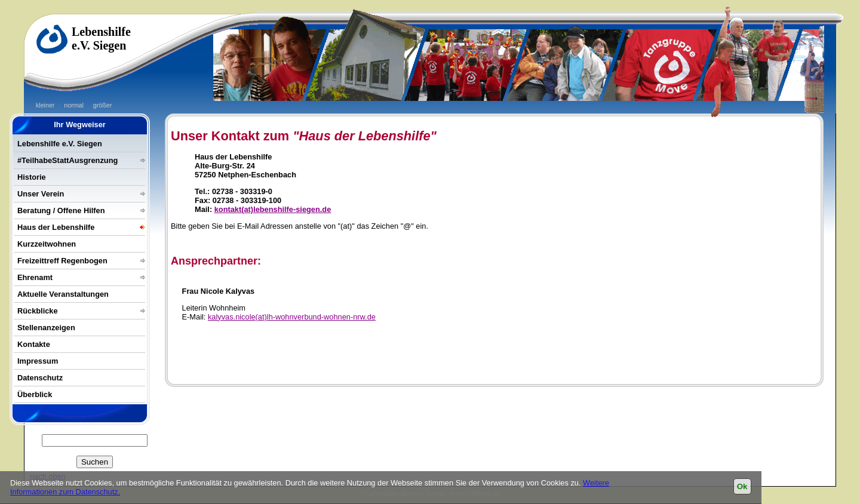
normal (74, 105)
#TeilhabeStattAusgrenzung (67, 160)
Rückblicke (38, 311)
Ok (742, 486)
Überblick (35, 394)
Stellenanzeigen (46, 328)
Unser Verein (41, 194)
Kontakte (34, 344)
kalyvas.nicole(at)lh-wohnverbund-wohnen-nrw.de (292, 317)
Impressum (38, 361)
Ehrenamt (35, 277)
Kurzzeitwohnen (47, 244)
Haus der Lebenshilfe (56, 227)
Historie (32, 177)
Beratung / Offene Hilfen (61, 210)
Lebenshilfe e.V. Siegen (60, 144)
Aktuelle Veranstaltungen (63, 294)
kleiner (45, 105)
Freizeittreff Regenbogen (62, 261)
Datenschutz (40, 378)
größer (102, 105)
